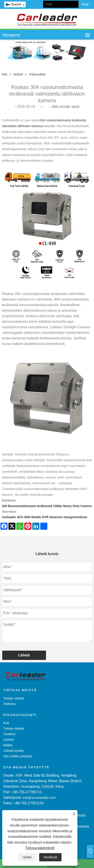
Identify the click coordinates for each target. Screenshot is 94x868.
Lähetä (24, 655)
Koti (5, 74)
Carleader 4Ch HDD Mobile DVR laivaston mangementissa (45, 517)
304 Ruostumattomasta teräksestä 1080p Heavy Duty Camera (47, 506)
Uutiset (18, 74)
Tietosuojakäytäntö (40, 848)
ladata (8, 745)
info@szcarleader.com (39, 798)
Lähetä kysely (13, 751)
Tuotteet (9, 734)
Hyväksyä (50, 857)
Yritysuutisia (37, 74)
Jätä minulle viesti (65, 107)
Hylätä (27, 857)
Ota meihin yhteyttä (18, 756)
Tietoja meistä (14, 698)
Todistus (9, 704)
